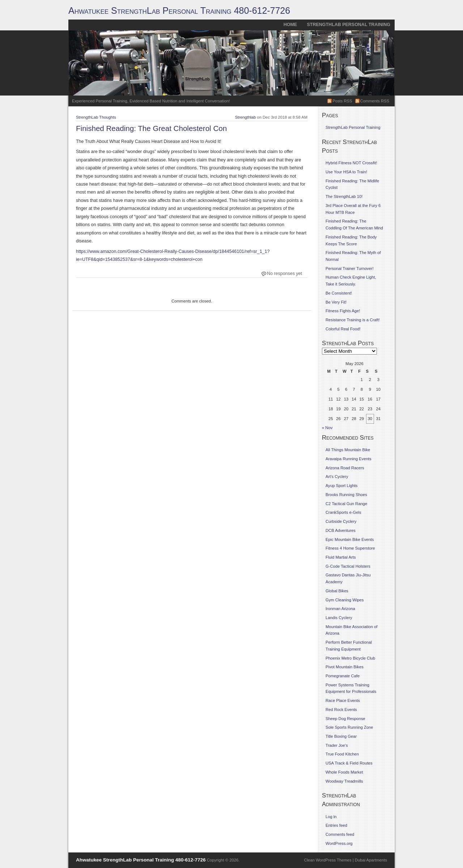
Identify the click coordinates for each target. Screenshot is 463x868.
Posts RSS (342, 101)
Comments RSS (375, 101)
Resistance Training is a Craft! (353, 320)
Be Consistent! (339, 293)
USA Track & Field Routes (349, 763)
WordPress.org (339, 843)
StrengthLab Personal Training (349, 25)
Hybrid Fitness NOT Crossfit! (351, 163)
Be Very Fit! (336, 302)
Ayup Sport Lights (341, 486)
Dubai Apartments (371, 860)
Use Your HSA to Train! (346, 172)
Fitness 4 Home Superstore (350, 548)
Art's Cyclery (337, 477)
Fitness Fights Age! (343, 311)
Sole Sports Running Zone (349, 727)
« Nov (327, 428)
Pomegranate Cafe (343, 676)
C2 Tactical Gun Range (346, 504)
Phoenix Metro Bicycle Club (350, 658)
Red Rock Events (341, 710)
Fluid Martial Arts (341, 557)
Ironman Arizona (340, 609)
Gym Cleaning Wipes (345, 600)
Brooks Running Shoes (346, 495)
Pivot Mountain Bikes (345, 667)
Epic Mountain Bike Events (350, 539)
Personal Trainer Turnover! (350, 268)
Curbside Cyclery (341, 521)
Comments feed (340, 834)
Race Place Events (343, 700)
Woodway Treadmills (344, 781)
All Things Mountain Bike (348, 450)
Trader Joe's (337, 745)
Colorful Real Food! (343, 329)
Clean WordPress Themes (328, 860)
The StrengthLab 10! (344, 196)
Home (290, 25)
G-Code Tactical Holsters (348, 566)
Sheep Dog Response (345, 719)
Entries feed (336, 825)
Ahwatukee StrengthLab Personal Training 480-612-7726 (179, 10)
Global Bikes (337, 591)
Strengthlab (245, 117)
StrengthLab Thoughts (96, 117)
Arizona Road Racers (345, 468)
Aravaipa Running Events (349, 459)
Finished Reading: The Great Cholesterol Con (151, 128)
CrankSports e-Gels (343, 512)
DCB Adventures (341, 530)
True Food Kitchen (342, 754)
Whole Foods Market (344, 772)
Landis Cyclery (339, 618)
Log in (331, 817)
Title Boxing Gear (341, 736)
